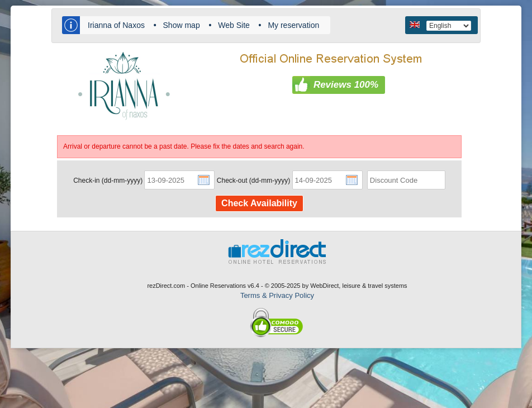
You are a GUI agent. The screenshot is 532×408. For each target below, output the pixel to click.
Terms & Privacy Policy (277, 295)
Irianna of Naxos (116, 25)
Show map (182, 25)
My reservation (293, 25)
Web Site (234, 25)
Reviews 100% (346, 85)
